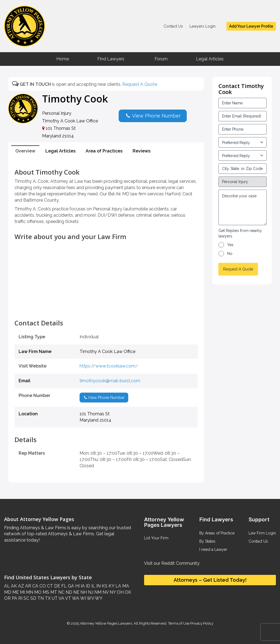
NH (83, 592)
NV (105, 592)
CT (49, 586)
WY (98, 598)
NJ (90, 592)
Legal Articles (210, 59)
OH (120, 592)
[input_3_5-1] (243, 142)
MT (53, 592)
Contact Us (173, 26)
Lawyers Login (202, 26)
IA (82, 586)
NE (76, 592)
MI (22, 592)
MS (45, 592)
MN (29, 592)
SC (26, 598)
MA (125, 586)
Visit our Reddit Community (172, 563)
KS (104, 586)
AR (28, 586)
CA (35, 586)
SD (33, 598)
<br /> (106, 307)
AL (7, 586)
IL (93, 586)
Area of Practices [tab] (104, 151)
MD (8, 592)
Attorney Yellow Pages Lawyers (106, 623)
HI (77, 586)
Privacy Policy (201, 623)
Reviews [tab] (142, 151)
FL (63, 586)
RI (20, 598)
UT (54, 598)
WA (75, 598)
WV (90, 598)
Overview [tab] (25, 151)
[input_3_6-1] (243, 155)
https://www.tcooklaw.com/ (109, 366)
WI (83, 598)
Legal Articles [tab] (60, 151)
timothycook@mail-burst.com (110, 381)
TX (47, 598)
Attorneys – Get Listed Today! (210, 580)
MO (37, 592)
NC (61, 592)
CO (42, 586)
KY (111, 586)
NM (97, 592)
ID (87, 586)
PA (14, 598)
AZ (21, 586)
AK (13, 586)
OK (127, 592)
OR (7, 598)
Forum (161, 59)
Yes (230, 245)
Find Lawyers (111, 59)
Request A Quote (140, 84)
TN (40, 598)
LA (118, 586)
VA (61, 598)
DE (57, 586)
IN (98, 586)
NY (112, 592)
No (230, 254)
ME (15, 592)
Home (63, 59)
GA (70, 586)
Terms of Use (179, 623)
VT (68, 598)
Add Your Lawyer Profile (251, 26)
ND (68, 592)
